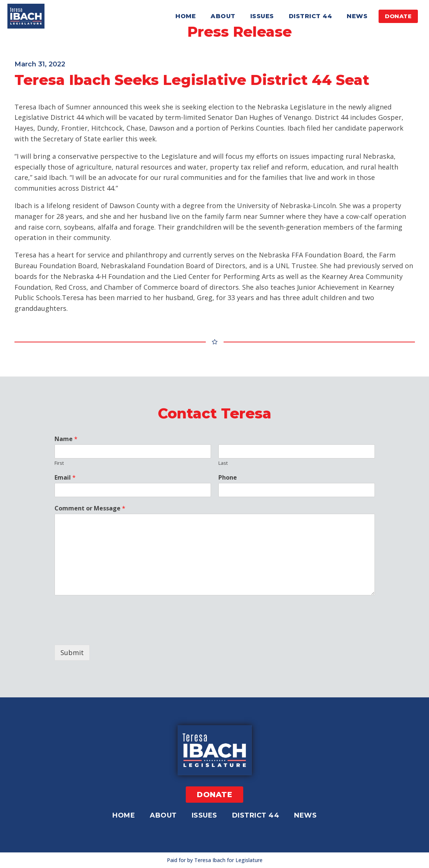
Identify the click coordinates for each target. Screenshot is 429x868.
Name (66, 439)
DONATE (398, 16)
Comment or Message (90, 508)
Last (223, 463)
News (357, 16)
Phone (228, 478)
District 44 (311, 16)
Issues (262, 16)
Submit (72, 652)
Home (186, 16)
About (223, 16)
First (59, 463)
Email (65, 478)
